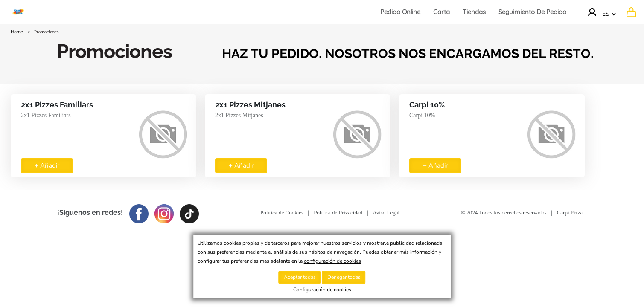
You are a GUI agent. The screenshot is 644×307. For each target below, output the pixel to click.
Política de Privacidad (338, 213)
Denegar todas (344, 277)
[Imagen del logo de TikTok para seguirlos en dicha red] (191, 212)
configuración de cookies (332, 261)
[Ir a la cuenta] (592, 12)
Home (17, 32)
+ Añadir (47, 165)
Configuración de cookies (322, 290)
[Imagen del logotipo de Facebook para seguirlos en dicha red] (141, 212)
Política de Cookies (282, 213)
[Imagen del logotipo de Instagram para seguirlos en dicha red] (166, 212)
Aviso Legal (386, 213)
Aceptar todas (300, 277)
